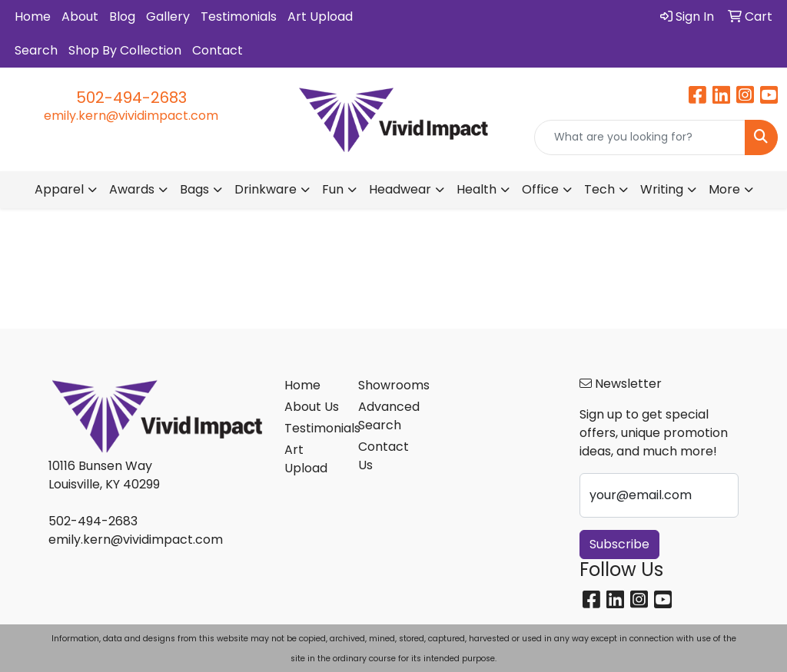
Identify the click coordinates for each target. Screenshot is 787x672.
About (80, 17)
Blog (122, 17)
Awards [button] (132, 189)
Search (36, 50)
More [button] (724, 189)
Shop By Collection (125, 50)
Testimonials (239, 17)
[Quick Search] (640, 137)
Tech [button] (599, 189)
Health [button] (477, 189)
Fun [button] (333, 189)
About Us (312, 407)
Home (33, 17)
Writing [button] (662, 189)
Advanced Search (386, 416)
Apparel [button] (59, 189)
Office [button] (540, 189)
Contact (218, 50)
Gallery (168, 17)
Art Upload (320, 17)
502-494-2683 (131, 98)
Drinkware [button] (266, 189)
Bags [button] (194, 189)
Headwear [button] (400, 189)
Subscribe (619, 544)
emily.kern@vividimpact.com (131, 116)
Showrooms (386, 385)
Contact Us (384, 456)
